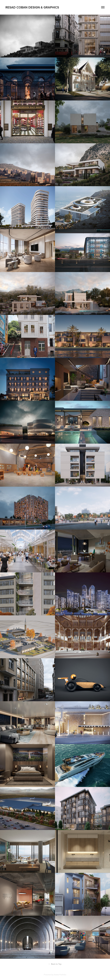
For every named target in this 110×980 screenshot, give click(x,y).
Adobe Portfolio (60, 975)
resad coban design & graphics (32, 7)
